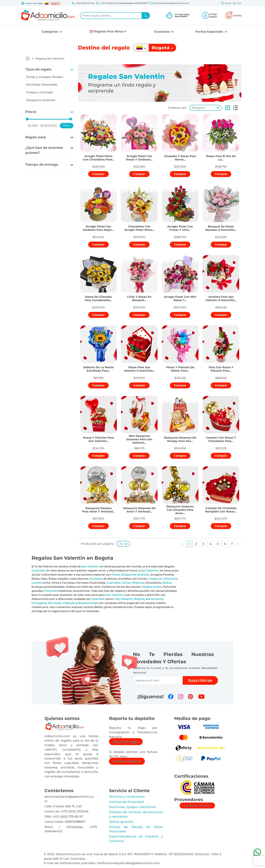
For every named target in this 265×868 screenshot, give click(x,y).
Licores (37, 583)
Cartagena (39, 603)
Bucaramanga (88, 603)
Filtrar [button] (67, 126)
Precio (31, 112)
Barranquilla (155, 599)
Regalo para (35, 137)
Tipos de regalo (38, 69)
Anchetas (96, 579)
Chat (237, 3)
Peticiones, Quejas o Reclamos (132, 807)
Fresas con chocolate (163, 579)
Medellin (127, 599)
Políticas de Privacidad (126, 802)
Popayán (69, 603)
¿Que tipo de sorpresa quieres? (44, 150)
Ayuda (226, 3)
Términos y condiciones (127, 797)
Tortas (126, 583)
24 (121, 544)
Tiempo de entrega (42, 165)
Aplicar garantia (121, 822)
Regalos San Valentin (50, 59)
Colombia (38, 571)
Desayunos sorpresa (135, 575)
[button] (47, 3)
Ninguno (198, 108)
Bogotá (139, 599)
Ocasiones (162, 32)
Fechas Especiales (210, 32)
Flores (116, 575)
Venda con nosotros (197, 806)
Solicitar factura (127, 761)
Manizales (55, 603)
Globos (167, 583)
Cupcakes (113, 583)
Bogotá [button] (55, 3)
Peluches (51, 591)
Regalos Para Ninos (109, 31)
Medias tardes (152, 587)
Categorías (50, 32)
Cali (117, 599)
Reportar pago (126, 742)
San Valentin (91, 566)
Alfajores (138, 583)
